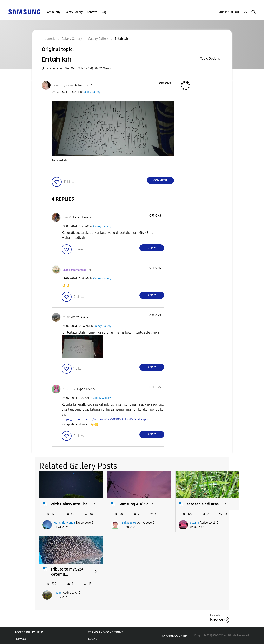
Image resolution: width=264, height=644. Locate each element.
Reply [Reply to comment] (152, 248)
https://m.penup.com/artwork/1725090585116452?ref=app (105, 419)
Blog (104, 12)
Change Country (175, 636)
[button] (167, 83)
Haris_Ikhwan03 (65, 523)
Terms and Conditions (106, 632)
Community (53, 12)
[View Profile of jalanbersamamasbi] (75, 270)
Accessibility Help (29, 632)
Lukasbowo (129, 523)
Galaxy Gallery (74, 12)
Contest (92, 12)
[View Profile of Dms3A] (67, 217)
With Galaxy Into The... (71, 504)
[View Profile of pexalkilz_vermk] (63, 85)
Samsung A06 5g (134, 504)
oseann (194, 523)
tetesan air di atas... (204, 504)
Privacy (20, 639)
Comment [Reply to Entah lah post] (160, 180)
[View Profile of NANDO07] (69, 389)
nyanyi (58, 593)
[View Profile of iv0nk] (66, 317)
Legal (93, 639)
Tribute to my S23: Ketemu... (67, 572)
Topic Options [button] (210, 59)
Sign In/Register (229, 12)
